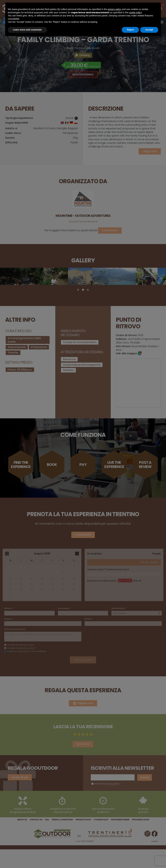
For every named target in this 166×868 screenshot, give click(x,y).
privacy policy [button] (114, 9)
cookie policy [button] (135, 12)
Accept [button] (149, 30)
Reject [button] (130, 30)
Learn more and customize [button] (27, 30)
